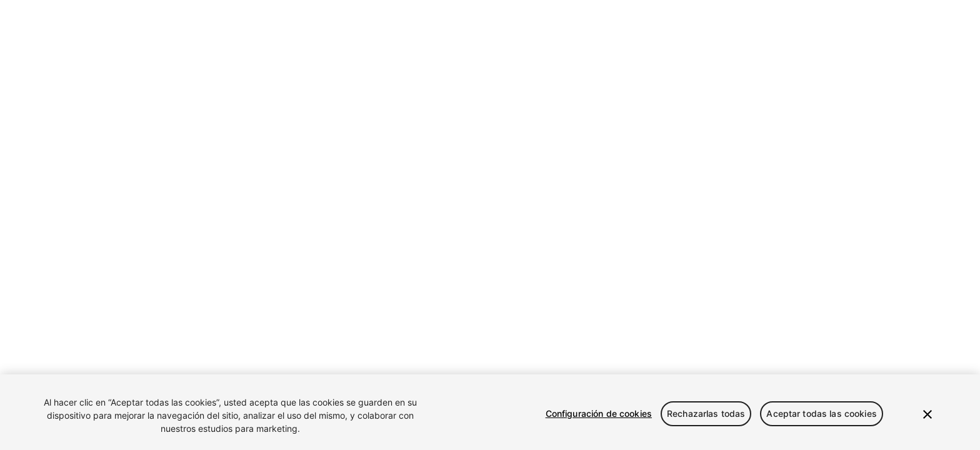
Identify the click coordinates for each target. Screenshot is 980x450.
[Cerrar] (927, 414)
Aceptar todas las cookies (822, 413)
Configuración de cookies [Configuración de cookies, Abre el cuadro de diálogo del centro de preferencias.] (599, 413)
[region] (490, 412)
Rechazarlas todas (706, 413)
